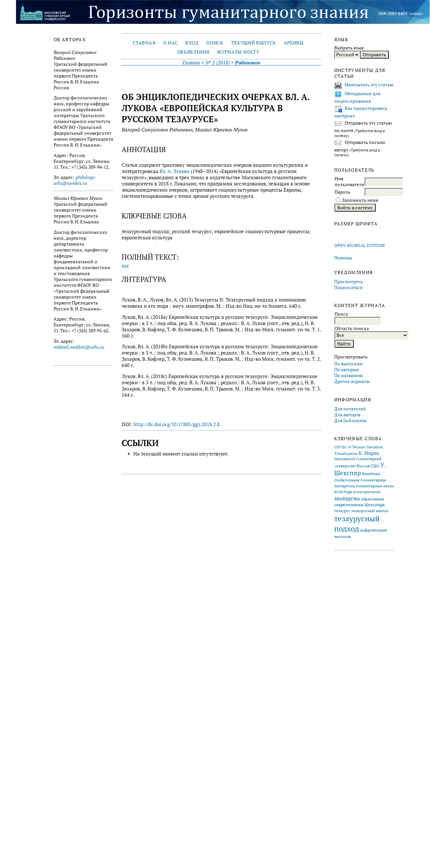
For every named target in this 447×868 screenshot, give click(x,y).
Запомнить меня (360, 200)
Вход (192, 43)
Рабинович (248, 63)
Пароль (342, 192)
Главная (144, 43)
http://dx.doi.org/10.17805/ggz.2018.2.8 (177, 424)
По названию (348, 375)
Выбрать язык (349, 48)
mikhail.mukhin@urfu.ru (79, 347)
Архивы (294, 43)
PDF (125, 266)
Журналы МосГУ (238, 52)
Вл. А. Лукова (174, 171)
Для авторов (347, 415)
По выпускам (348, 364)
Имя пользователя (349, 182)
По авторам (346, 370)
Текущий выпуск (254, 43)
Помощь (343, 258)
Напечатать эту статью (369, 85)
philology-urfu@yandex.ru (75, 180)
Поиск (215, 43)
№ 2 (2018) (218, 63)
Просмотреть (348, 282)
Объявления (193, 52)
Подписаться (348, 287)
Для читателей (350, 409)
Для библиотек (351, 421)
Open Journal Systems (360, 245)
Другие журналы (352, 381)
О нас (170, 43)
